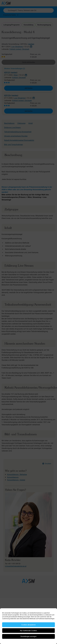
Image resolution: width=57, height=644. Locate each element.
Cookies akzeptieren (28, 625)
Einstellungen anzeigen (29, 636)
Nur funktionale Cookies (28, 631)
